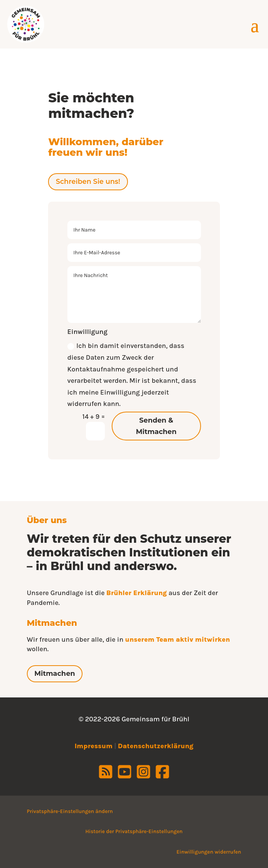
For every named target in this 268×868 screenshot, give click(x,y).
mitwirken (212, 639)
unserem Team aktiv (160, 639)
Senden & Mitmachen (156, 426)
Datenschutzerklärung (156, 746)
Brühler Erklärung (137, 593)
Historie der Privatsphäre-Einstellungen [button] (134, 831)
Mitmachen (55, 674)
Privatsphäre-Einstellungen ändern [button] (70, 811)
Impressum (93, 746)
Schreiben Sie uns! (88, 182)
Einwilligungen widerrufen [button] (209, 852)
